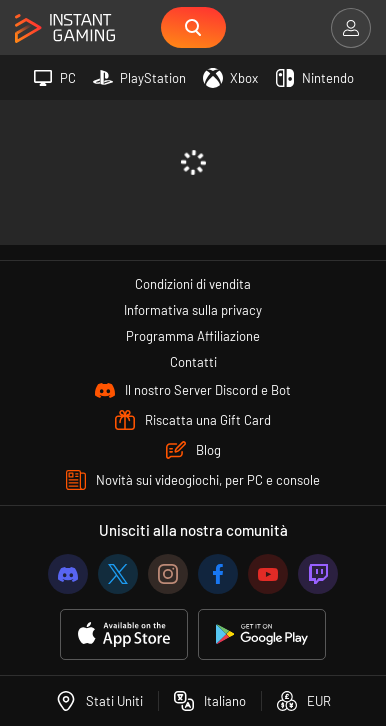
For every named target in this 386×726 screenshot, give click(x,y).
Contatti (193, 362)
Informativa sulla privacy (193, 310)
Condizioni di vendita (193, 284)
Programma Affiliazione (193, 336)
